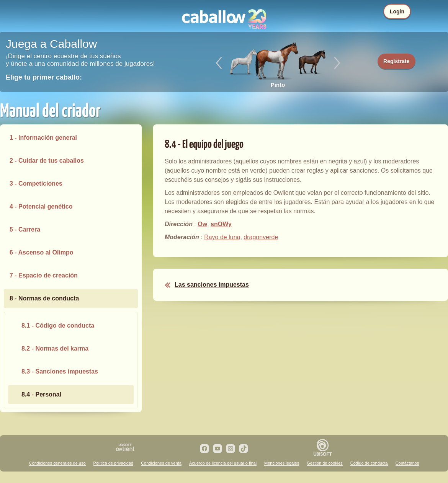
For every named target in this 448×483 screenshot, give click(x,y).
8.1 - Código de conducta (58, 326)
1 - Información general (43, 138)
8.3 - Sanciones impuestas (60, 371)
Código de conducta (369, 463)
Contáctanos (407, 463)
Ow (202, 224)
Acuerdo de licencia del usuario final (223, 463)
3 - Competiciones (36, 184)
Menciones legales (282, 463)
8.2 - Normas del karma (55, 348)
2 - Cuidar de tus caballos (47, 161)
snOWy (221, 224)
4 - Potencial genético (41, 206)
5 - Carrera (25, 229)
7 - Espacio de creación (44, 275)
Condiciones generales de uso (57, 463)
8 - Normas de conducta (44, 298)
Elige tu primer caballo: (44, 77)
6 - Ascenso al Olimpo (42, 252)
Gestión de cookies (325, 463)
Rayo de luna (222, 237)
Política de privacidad (114, 463)
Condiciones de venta (161, 463)
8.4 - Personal (41, 394)
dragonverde (261, 237)
